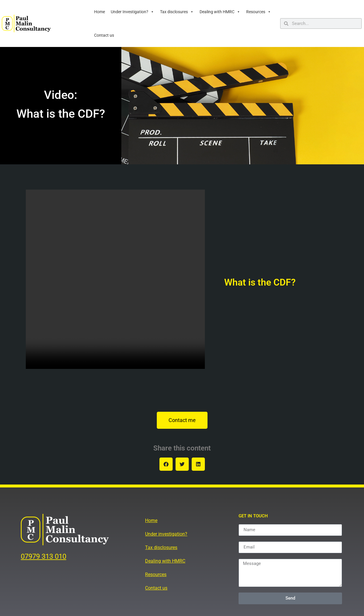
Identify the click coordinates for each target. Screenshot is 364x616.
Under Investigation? (132, 12)
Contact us (104, 35)
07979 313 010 (44, 556)
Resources (259, 12)
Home (99, 12)
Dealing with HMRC (220, 12)
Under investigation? (166, 534)
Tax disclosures (177, 12)
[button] (166, 464)
